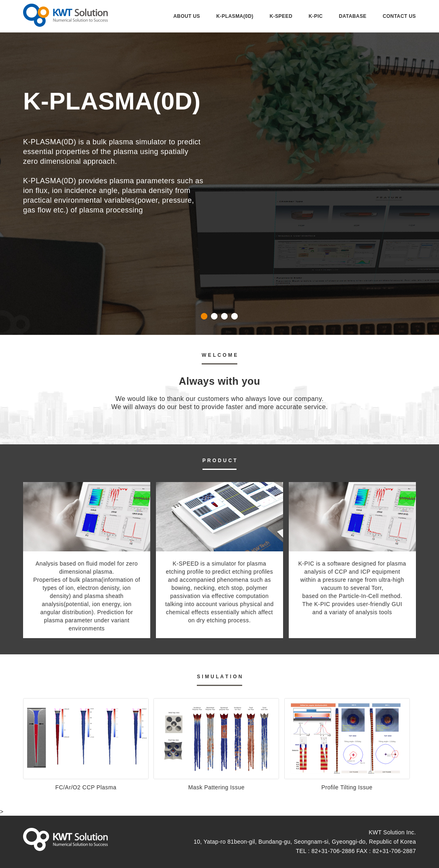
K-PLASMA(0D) (235, 16)
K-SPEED (281, 16)
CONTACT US (399, 16)
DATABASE (353, 16)
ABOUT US (187, 16)
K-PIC (316, 16)
